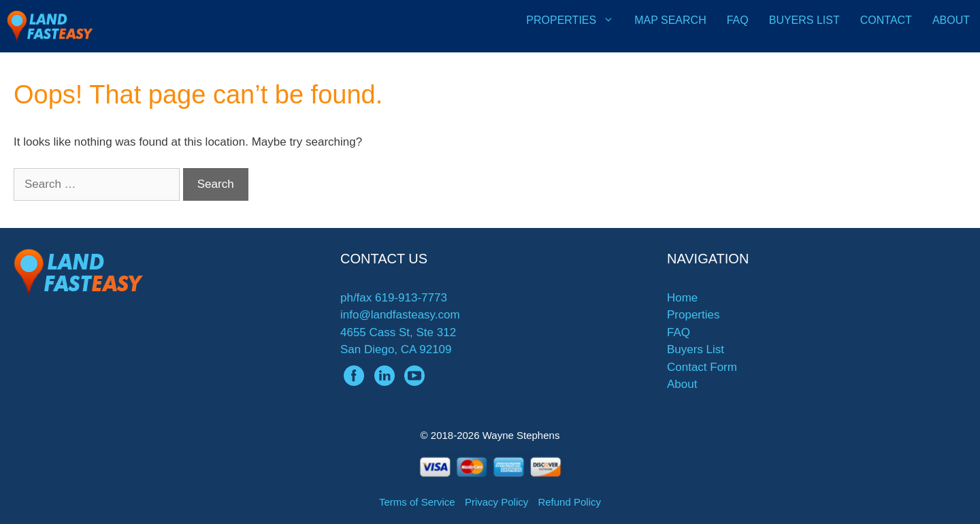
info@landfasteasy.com (400, 315)
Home (682, 298)
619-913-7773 (411, 298)
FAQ (738, 20)
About (951, 20)
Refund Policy (569, 502)
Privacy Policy (496, 502)
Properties (575, 20)
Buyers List (804, 20)
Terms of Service (417, 502)
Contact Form (702, 367)
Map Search (670, 20)
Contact (886, 20)
